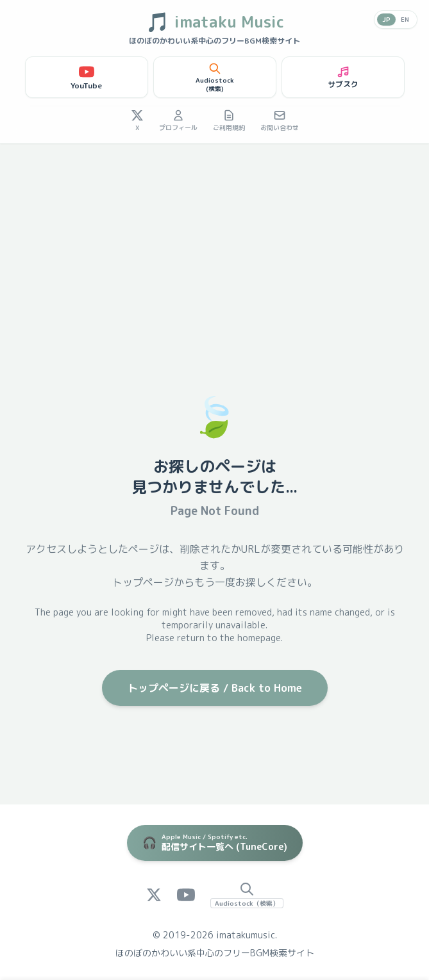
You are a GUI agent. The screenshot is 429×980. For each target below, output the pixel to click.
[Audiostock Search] (247, 895)
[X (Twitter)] (154, 895)
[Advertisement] (214, 240)
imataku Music (215, 22)
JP (386, 19)
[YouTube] (186, 895)
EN (405, 19)
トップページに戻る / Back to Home (215, 688)
